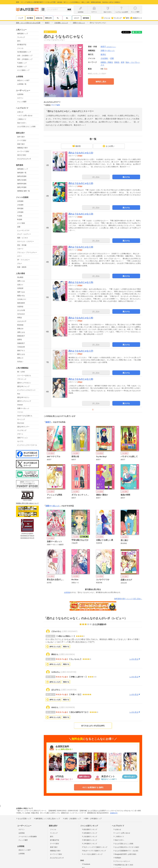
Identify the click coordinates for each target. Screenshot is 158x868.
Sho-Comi (21, 423)
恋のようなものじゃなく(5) (81, 282)
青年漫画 (20, 209)
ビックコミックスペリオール (27, 445)
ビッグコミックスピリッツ (26, 390)
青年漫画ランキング (89, 840)
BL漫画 (20, 219)
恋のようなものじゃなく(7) (81, 351)
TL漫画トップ (22, 63)
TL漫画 (20, 216)
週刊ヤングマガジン (24, 383)
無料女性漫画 (22, 176)
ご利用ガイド (22, 119)
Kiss (19, 394)
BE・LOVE (21, 372)
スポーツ (20, 249)
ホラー (20, 256)
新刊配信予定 (22, 45)
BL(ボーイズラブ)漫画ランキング (94, 851)
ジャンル (105, 18)
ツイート (127, 32)
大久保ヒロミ (22, 299)
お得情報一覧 (22, 84)
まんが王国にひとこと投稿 (26, 127)
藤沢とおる (21, 354)
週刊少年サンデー (23, 427)
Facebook (86, 864)
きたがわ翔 (21, 310)
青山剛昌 (20, 277)
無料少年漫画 (22, 187)
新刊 (126, 18)
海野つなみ (21, 292)
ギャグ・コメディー (24, 234)
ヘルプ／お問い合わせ (25, 116)
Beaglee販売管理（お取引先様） (125, 854)
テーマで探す (22, 140)
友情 (123, 62)
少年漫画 (20, 212)
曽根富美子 (21, 336)
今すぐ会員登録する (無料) (93, 787)
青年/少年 (48, 18)
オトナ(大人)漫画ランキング (92, 854)
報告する (66, 647)
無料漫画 (86, 18)
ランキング (116, 18)
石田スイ (20, 285)
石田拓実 (20, 288)
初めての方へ (22, 123)
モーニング (21, 419)
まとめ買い (109, 146)
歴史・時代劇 (22, 245)
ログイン (20, 98)
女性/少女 (39, 18)
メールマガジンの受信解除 (28, 837)
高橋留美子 (21, 343)
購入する (126, 177)
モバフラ (20, 441)
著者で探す (21, 144)
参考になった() (55, 647)
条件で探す (21, 137)
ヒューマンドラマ (23, 230)
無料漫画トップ (23, 34)
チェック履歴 (22, 102)
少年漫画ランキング (89, 843)
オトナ (77, 18)
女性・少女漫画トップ (25, 56)
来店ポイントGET (23, 80)
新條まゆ (20, 329)
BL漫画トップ (22, 67)
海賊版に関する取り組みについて (27, 503)
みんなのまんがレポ (24, 159)
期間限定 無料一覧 (24, 191)
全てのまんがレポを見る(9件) (93, 726)
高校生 (117, 62)
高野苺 (20, 340)
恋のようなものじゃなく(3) (81, 214)
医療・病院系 (22, 267)
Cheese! (20, 405)
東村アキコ (21, 351)
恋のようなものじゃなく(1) (81, 153)
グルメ (20, 263)
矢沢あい (20, 362)
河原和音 (20, 307)
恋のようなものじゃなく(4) (81, 247)
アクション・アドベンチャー (27, 252)
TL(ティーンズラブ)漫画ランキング (95, 847)
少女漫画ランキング (89, 836)
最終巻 (77, 146)
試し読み (96, 177)
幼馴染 (48, 105)
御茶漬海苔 (21, 303)
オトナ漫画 (21, 223)
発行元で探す (22, 155)
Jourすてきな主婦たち (25, 416)
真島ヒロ (20, 358)
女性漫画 (20, 201)
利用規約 (117, 858)
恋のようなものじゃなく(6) (81, 318)
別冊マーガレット (23, 408)
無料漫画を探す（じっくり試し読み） (128, 599)
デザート (20, 434)
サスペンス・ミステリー (26, 241)
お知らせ (20, 112)
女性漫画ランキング (89, 833)
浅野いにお (21, 281)
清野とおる (21, 332)
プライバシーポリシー (122, 861)
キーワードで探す (23, 151)
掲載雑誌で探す (23, 148)
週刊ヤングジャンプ (24, 401)
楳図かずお (21, 296)
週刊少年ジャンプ (23, 386)
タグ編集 (56, 105)
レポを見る (135, 659)
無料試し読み (101, 82)
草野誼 (20, 318)
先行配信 (30, 18)
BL (67, 18)
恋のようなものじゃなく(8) (81, 379)
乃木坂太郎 (21, 347)
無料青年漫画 (22, 184)
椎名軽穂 (20, 325)
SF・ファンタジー (24, 260)
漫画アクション (23, 438)
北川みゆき (21, 314)
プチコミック (22, 379)
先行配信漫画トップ (24, 52)
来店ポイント (136, 18)
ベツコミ (20, 412)
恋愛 (19, 227)
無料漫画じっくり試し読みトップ (47, 818)
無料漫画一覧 (22, 173)
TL (58, 18)
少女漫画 (20, 205)
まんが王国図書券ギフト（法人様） (126, 851)
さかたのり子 (22, 321)
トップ (21, 18)
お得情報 (22, 854)
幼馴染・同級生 (107, 62)
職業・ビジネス (23, 238)
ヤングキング (22, 430)
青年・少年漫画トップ (25, 59)
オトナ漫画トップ (23, 70)
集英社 (103, 54)
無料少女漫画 (22, 180)
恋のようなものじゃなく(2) (81, 183)
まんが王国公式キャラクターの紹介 (126, 847)
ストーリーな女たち (24, 375)
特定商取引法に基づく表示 (123, 865)
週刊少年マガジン (23, 397)
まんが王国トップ (24, 818)
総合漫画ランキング (89, 829)
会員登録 (20, 94)
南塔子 (108, 47)
